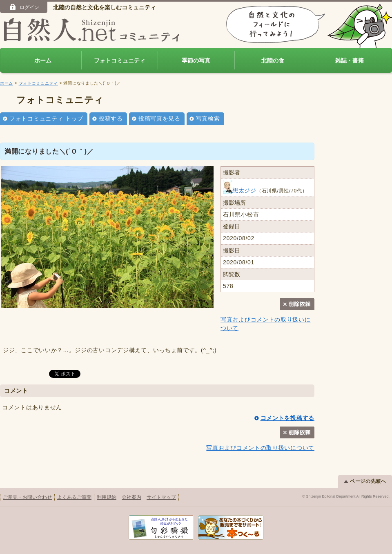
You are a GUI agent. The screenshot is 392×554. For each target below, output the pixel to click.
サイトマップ (161, 497)
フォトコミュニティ (120, 60)
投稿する (111, 118)
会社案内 (131, 497)
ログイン (24, 7)
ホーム (43, 60)
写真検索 (208, 118)
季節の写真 (196, 60)
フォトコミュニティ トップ (46, 118)
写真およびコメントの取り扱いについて (260, 448)
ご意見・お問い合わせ (27, 497)
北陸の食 (273, 60)
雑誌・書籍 (350, 60)
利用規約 (107, 497)
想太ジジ (240, 190)
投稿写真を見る (159, 118)
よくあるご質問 (74, 497)
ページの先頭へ (365, 481)
